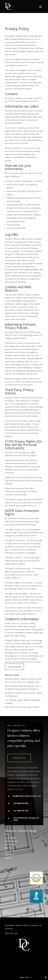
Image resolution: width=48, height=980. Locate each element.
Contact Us (19, 758)
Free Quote (14, 667)
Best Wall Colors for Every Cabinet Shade (22, 707)
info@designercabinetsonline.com (27, 796)
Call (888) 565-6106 (21, 803)
